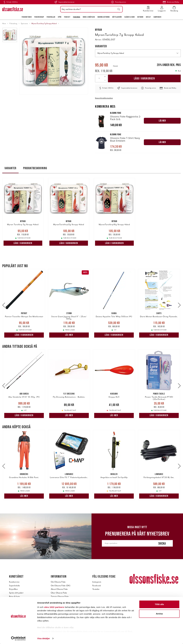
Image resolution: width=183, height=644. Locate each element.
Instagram (97, 582)
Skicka (162, 543)
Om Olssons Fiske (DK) (61, 586)
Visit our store (57, 607)
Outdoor (140, 17)
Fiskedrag (77, 17)
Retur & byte (14, 596)
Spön (60, 17)
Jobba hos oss (57, 618)
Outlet (148, 17)
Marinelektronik (104, 17)
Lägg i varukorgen (144, 78)
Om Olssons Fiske (58, 582)
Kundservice (14, 582)
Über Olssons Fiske (59, 593)
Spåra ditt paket (16, 593)
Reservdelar (14, 615)
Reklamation (15, 600)
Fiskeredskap (39, 17)
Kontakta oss (56, 600)
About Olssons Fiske (59, 589)
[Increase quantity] (105, 77)
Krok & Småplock (89, 17)
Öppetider (55, 611)
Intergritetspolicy (16, 622)
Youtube (96, 589)
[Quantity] (99, 78)
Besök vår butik (57, 604)
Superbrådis (14, 586)
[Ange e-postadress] (127, 543)
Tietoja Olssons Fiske (60, 596)
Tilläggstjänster (16, 618)
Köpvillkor (13, 589)
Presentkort (14, 604)
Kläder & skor (130, 17)
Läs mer (69, 335)
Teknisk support (16, 611)
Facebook (97, 586)
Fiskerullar (51, 17)
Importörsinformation (104, 98)
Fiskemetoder (27, 17)
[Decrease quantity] (105, 80)
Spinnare (24, 24)
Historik (115, 66)
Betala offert (15, 607)
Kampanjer (157, 17)
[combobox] (91, 9)
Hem (4, 24)
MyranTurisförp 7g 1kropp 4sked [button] (138, 53)
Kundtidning (56, 615)
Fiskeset (67, 17)
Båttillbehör (117, 17)
